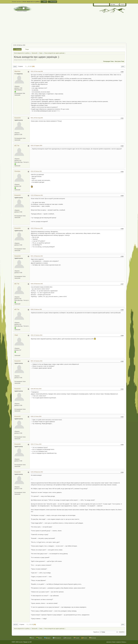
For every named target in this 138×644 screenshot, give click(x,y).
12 (31, 66)
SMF (31, 642)
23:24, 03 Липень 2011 (36, 171)
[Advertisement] (69, 29)
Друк (123, 66)
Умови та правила (116, 642)
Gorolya (17, 171)
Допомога (109, 642)
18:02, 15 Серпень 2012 (37, 335)
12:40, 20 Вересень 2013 (37, 472)
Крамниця (93, 638)
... (27, 66)
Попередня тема (108, 61)
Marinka (17, 71)
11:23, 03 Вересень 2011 (37, 195)
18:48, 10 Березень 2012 (37, 228)
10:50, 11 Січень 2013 (36, 416)
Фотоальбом (68, 638)
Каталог (85, 638)
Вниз (15, 66)
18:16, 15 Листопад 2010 (37, 71)
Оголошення (58, 638)
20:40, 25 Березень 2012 (37, 284)
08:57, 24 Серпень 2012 (37, 361)
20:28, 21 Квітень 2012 (36, 309)
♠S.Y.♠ (17, 146)
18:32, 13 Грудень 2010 (36, 146)
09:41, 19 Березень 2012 (37, 256)
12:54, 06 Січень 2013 (36, 389)
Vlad (16, 335)
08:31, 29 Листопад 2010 (37, 118)
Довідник (48, 638)
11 (29, 66)
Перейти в (96, 632)
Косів (33, 638)
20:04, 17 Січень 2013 (36, 444)
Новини (40, 638)
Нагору (16, 624)
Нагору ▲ (124, 642)
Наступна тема (119, 61)
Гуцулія (77, 638)
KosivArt (18, 118)
